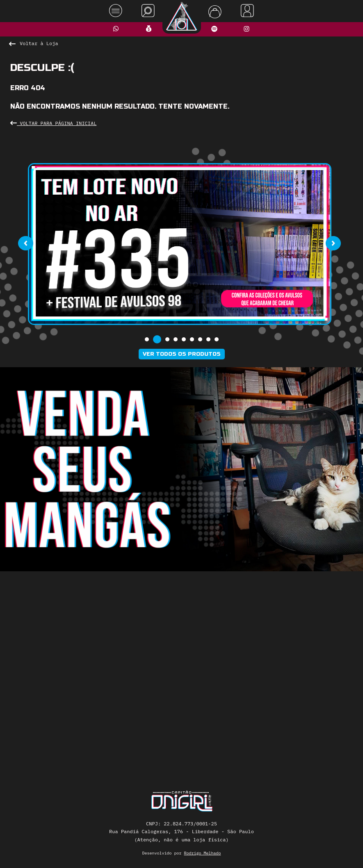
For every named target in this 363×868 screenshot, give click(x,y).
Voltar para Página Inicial (53, 123)
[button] (147, 339)
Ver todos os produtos (182, 354)
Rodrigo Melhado (203, 853)
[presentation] (26, 243)
